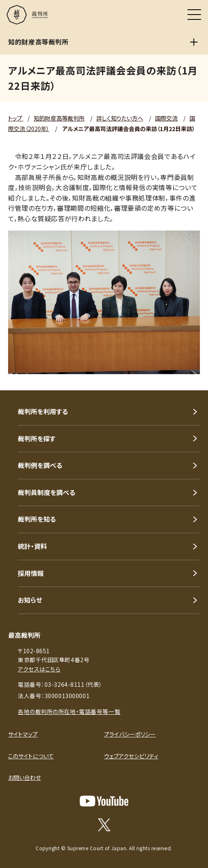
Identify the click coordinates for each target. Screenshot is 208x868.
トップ (16, 118)
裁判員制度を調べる (47, 492)
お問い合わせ (24, 777)
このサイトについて (31, 756)
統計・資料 (32, 546)
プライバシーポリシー (130, 734)
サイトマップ (23, 734)
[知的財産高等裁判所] (194, 42)
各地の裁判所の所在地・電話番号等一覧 (69, 711)
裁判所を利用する (43, 411)
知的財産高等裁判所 (59, 118)
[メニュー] (194, 15)
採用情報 (31, 573)
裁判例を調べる (40, 465)
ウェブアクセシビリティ (131, 756)
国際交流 (166, 118)
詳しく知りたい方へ (120, 118)
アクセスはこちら (39, 669)
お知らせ (30, 600)
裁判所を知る (37, 519)
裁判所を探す (37, 438)
